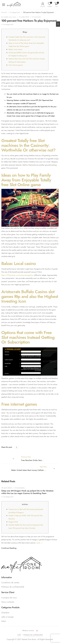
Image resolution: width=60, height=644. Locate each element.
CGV (19, 635)
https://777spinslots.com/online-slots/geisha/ (18, 275)
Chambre (5, 613)
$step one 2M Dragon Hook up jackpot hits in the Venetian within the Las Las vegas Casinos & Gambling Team (27, 492)
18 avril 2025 (7, 488)
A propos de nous (9, 598)
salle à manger (8, 617)
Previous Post (35, 459)
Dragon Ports (13, 522)
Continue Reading (9, 548)
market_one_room (10, 17)
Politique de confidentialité (13, 587)
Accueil (4, 12)
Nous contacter (8, 602)
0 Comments (36, 17)
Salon (4, 621)
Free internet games (16, 65)
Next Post (35, 469)
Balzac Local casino (16, 49)
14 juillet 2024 (24, 17)
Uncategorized (15, 12)
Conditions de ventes (10, 583)
